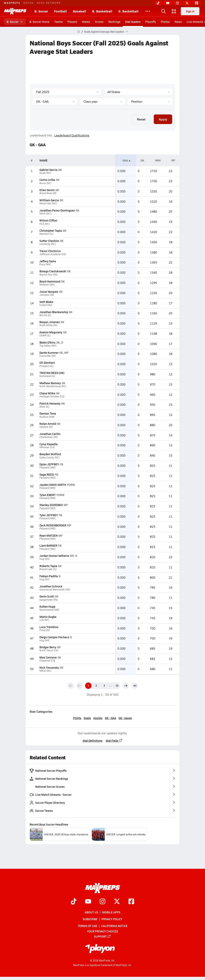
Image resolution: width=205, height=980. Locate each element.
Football (60, 11)
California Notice (114, 926)
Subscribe (90, 919)
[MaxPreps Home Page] (79, 32)
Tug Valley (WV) (48, 346)
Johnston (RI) (47, 295)
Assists (98, 718)
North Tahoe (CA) (49, 650)
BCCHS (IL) (45, 315)
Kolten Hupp (47, 606)
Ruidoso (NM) (47, 417)
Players (72, 22)
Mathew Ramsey (50, 383)
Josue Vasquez (49, 292)
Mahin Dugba (48, 617)
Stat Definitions (93, 741)
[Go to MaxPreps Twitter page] (117, 902)
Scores (99, 22)
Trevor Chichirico (50, 251)
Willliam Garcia (49, 200)
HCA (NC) (45, 224)
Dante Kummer (49, 353)
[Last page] (135, 686)
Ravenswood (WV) (49, 610)
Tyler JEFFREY (49, 515)
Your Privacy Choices (102, 931)
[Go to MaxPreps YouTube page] (88, 902)
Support (102, 936)
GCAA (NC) (45, 173)
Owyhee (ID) (46, 427)
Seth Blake (46, 302)
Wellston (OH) (47, 285)
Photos (165, 22)
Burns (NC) (45, 183)
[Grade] (102, 101)
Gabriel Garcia (48, 170)
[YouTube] (168, 3)
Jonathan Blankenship (54, 312)
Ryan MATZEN (49, 535)
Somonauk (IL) (47, 376)
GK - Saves (125, 718)
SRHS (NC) (45, 214)
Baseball (79, 11)
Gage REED (47, 474)
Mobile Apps (111, 912)
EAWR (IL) (45, 335)
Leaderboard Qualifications (72, 135)
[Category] (55, 101)
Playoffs (151, 22)
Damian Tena (48, 413)
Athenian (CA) (47, 447)
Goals (87, 718)
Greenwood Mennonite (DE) (55, 590)
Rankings (114, 22)
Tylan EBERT (48, 495)
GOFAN (29, 3)
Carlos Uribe (47, 180)
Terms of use (87, 926)
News (178, 22)
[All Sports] (148, 11)
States (86, 22)
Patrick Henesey (50, 403)
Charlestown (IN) (49, 437)
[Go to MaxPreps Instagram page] (102, 902)
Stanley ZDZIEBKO (51, 505)
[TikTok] (158, 3)
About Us (91, 912)
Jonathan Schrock (51, 586)
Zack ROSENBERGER (53, 525)
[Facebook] (197, 3)
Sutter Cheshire (49, 241)
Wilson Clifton (48, 220)
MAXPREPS (12, 3)
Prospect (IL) (46, 366)
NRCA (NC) (45, 671)
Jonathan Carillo (50, 434)
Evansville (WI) (48, 356)
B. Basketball (102, 11)
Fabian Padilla (49, 576)
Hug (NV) (44, 559)
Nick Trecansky (49, 667)
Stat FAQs (114, 741)
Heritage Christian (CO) (52, 396)
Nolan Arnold (48, 424)
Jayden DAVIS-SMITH (53, 485)
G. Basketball (128, 11)
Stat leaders (133, 22)
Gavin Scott (47, 596)
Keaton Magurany (51, 332)
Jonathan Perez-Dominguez (57, 210)
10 (117, 685)
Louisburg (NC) (48, 244)
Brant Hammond (50, 281)
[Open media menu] (174, 11)
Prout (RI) (45, 630)
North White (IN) (48, 325)
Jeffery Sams (48, 261)
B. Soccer (41, 11)
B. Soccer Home (39, 22)
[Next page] (126, 686)
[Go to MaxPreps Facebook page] (131, 902)
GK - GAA (111, 718)
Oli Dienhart (47, 363)
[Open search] (164, 11)
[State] (138, 92)
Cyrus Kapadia (49, 444)
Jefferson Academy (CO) (53, 254)
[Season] (67, 92)
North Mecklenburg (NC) (53, 386)
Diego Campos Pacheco (54, 637)
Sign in (190, 11)
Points (77, 718)
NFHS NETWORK (49, 3)
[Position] (150, 101)
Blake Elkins (47, 342)
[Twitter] (187, 3)
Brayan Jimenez (50, 322)
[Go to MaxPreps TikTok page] (74, 902)
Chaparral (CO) (47, 661)
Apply (163, 119)
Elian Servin (47, 190)
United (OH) (46, 305)
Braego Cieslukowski (53, 271)
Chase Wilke (47, 393)
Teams (58, 22)
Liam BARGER (48, 545)
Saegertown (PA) (49, 600)
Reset (141, 119)
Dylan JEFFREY (49, 464)
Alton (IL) (44, 407)
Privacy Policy (112, 919)
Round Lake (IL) (48, 569)
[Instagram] (177, 3)
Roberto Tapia (48, 566)
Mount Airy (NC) (48, 203)
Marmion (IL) (46, 234)
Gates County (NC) (50, 457)
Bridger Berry (48, 647)
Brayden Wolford (50, 454)
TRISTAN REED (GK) (52, 373)
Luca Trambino (49, 627)
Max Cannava (48, 657)
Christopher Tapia (51, 230)
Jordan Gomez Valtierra (54, 556)
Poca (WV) (45, 264)
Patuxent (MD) (47, 467)
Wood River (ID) (48, 193)
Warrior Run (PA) (49, 275)
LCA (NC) (44, 620)
